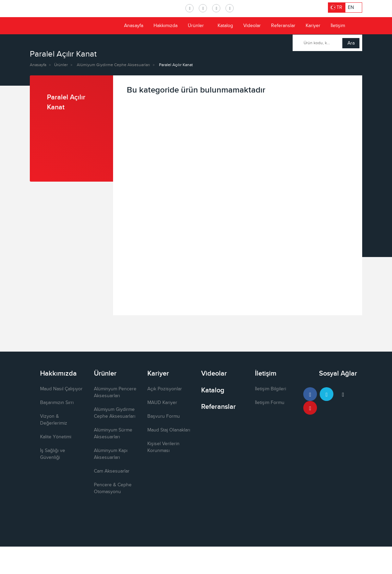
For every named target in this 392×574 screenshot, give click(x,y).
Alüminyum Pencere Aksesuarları (115, 392)
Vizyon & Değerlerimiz (54, 420)
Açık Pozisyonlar (165, 389)
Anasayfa (134, 26)
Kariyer (313, 26)
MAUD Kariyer (162, 403)
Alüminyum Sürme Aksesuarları (113, 433)
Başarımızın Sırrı (57, 403)
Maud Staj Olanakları (169, 430)
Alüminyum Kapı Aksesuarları (111, 454)
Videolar (252, 26)
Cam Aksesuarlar (112, 471)
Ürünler (199, 26)
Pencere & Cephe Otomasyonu (113, 488)
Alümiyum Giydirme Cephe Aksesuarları (113, 65)
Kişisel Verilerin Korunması (163, 447)
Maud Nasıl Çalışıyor (61, 389)
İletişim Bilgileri (271, 389)
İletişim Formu (270, 403)
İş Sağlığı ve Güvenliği (53, 454)
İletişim (338, 26)
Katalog (225, 26)
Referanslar (283, 26)
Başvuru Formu (164, 416)
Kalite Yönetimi (56, 437)
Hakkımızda (166, 26)
